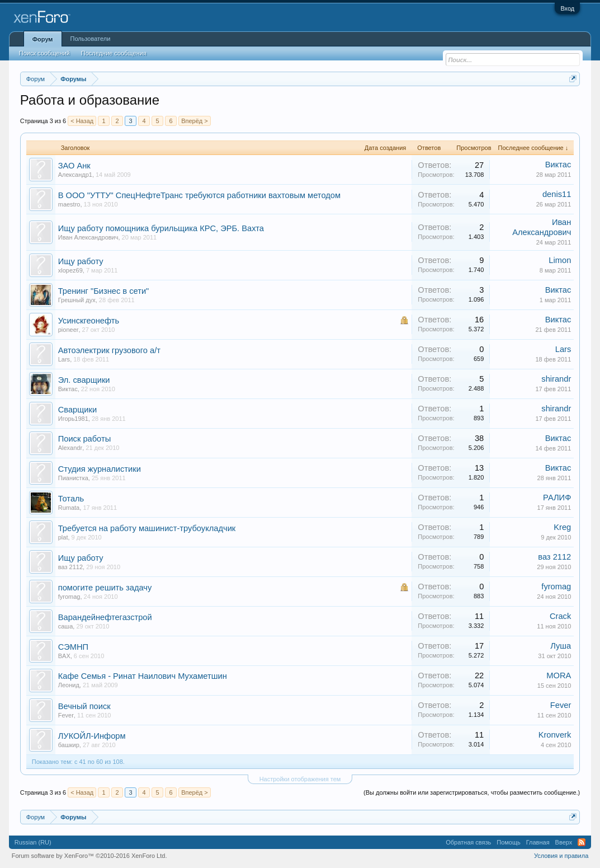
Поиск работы (84, 439)
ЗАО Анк (74, 166)
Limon (560, 260)
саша (66, 626)
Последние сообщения (114, 53)
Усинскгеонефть (89, 321)
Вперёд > (195, 121)
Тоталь (71, 499)
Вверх (564, 842)
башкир (69, 745)
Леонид (69, 685)
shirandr (556, 379)
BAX (64, 656)
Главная (538, 842)
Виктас (558, 165)
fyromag (69, 597)
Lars (64, 359)
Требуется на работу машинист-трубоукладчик (147, 528)
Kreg (562, 527)
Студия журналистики (100, 469)
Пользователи (91, 39)
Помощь (509, 842)
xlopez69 (70, 270)
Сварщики (77, 410)
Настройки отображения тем (300, 779)
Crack (560, 616)
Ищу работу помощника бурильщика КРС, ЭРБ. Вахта (161, 228)
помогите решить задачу (105, 588)
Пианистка (73, 478)
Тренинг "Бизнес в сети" (104, 291)
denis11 (557, 194)
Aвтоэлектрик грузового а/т (109, 350)
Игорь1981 (73, 419)
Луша (561, 646)
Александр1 (75, 175)
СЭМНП (73, 647)
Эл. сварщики (84, 380)
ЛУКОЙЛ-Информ (92, 736)
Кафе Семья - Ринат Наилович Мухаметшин (143, 676)
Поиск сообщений (44, 53)
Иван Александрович (88, 237)
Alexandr (70, 448)
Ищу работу (81, 261)
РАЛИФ (557, 498)
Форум (43, 39)
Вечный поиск (84, 706)
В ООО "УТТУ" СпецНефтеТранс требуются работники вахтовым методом (199, 195)
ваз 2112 (70, 567)
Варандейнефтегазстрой (105, 617)
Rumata (69, 508)
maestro (69, 204)
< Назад (82, 121)
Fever (66, 715)
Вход (567, 8)
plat (63, 537)
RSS (582, 842)
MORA (559, 675)
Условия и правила (561, 856)
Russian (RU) (33, 842)
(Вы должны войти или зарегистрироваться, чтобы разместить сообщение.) (472, 792)
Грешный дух (77, 300)
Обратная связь (468, 842)
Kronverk (555, 735)
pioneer (68, 330)
